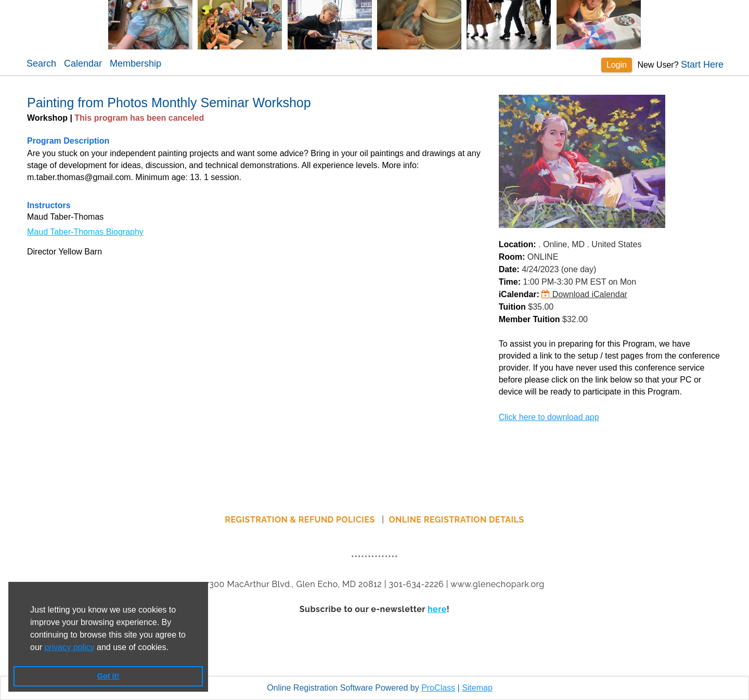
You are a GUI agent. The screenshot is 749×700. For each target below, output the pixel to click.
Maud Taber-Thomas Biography (85, 232)
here (437, 609)
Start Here (702, 65)
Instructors (49, 205)
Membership (135, 63)
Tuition (512, 307)
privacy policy (70, 647)
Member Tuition (530, 319)
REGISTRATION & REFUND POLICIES (301, 520)
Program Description (68, 141)
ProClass (438, 688)
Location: (518, 244)
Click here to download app (549, 417)
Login (617, 65)
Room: (512, 257)
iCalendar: (519, 294)
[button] (172, 648)
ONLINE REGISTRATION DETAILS (457, 520)
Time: (510, 282)
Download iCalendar (584, 294)
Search (41, 63)
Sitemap (477, 688)
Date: (509, 269)
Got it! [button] (108, 676)
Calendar (83, 63)
